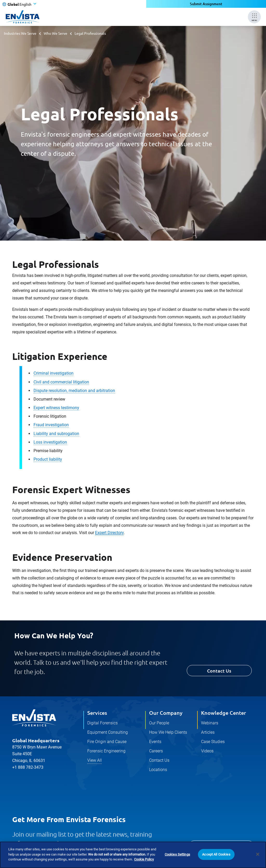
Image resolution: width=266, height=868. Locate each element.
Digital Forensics (102, 723)
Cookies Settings (177, 856)
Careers (156, 751)
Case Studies (213, 742)
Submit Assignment (206, 4)
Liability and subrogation (56, 434)
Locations (158, 770)
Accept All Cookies (216, 856)
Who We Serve (55, 33)
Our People (159, 723)
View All (95, 760)
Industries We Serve (20, 33)
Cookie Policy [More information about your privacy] (144, 861)
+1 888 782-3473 (28, 767)
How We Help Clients (168, 732)
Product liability (48, 459)
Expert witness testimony (56, 408)
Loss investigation (50, 442)
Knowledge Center (224, 713)
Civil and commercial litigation (61, 382)
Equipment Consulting (108, 732)
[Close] (258, 856)
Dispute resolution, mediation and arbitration (74, 391)
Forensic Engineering (106, 751)
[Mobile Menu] (254, 17)
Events (155, 742)
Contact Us (219, 671)
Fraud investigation (51, 425)
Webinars (210, 723)
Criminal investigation (54, 373)
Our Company (166, 713)
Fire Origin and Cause (107, 742)
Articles (208, 732)
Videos (207, 751)
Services (97, 713)
